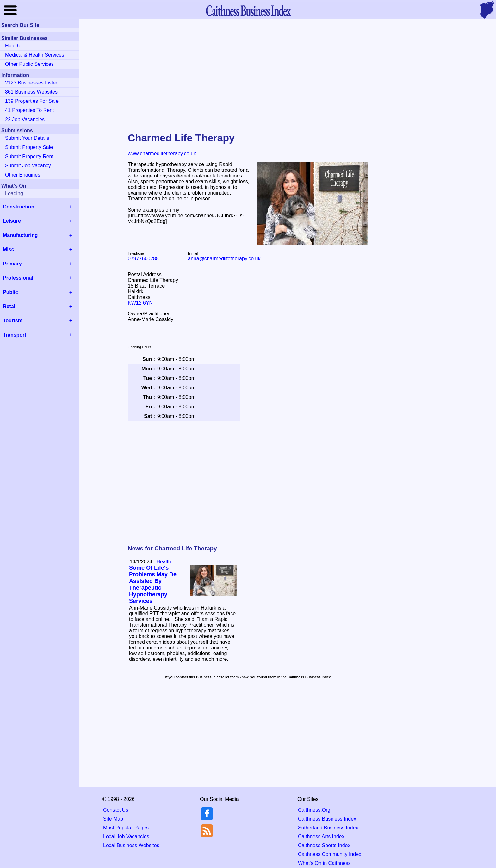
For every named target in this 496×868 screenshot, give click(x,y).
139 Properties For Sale (32, 101)
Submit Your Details (27, 138)
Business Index (248, 10)
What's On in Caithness (324, 863)
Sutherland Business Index (328, 828)
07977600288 (143, 259)
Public (10, 292)
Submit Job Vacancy (28, 166)
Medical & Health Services (35, 55)
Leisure (12, 221)
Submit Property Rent (29, 156)
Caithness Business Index (327, 819)
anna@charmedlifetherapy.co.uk (224, 259)
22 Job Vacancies (25, 119)
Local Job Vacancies (126, 837)
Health (164, 562)
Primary (12, 264)
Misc (9, 249)
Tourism (13, 321)
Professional (18, 278)
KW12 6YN (140, 303)
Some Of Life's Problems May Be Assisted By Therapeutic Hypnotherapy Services (153, 584)
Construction (19, 207)
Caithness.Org (314, 810)
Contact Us (116, 810)
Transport (15, 335)
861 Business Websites (31, 92)
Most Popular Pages (126, 828)
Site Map (113, 819)
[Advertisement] (248, 71)
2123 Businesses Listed (32, 83)
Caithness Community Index (330, 854)
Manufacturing (20, 235)
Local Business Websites (131, 845)
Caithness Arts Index (321, 837)
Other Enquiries (23, 175)
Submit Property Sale (29, 147)
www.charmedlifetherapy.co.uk (162, 154)
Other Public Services (29, 64)
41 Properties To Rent (29, 110)
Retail (10, 306)
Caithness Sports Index (324, 845)
